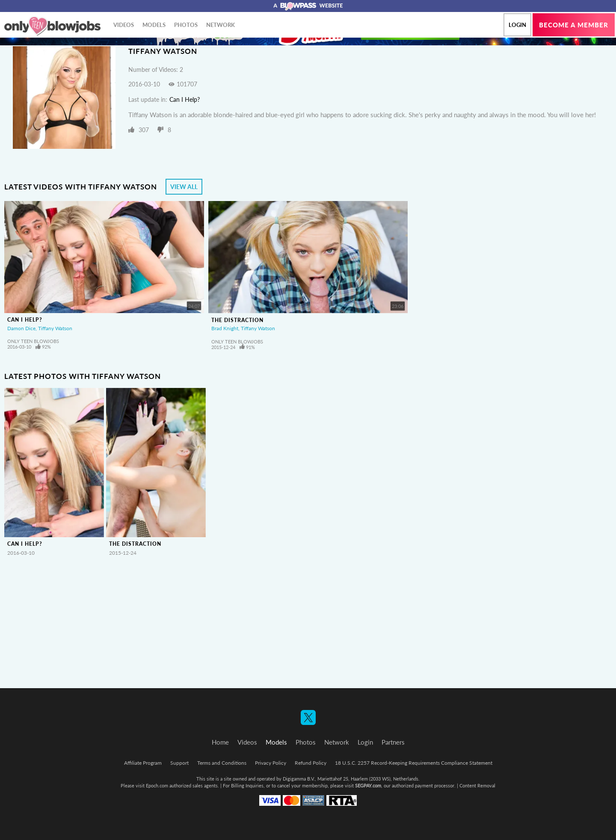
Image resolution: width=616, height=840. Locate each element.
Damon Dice (21, 328)
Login (517, 25)
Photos (186, 25)
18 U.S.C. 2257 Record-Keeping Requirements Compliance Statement (414, 763)
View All (184, 187)
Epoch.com (157, 785)
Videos (124, 25)
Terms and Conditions (222, 763)
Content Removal (477, 785)
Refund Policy (311, 763)
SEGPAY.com (368, 785)
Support (179, 763)
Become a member (574, 25)
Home (220, 742)
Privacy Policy (271, 763)
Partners (393, 742)
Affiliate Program (143, 763)
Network (221, 25)
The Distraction (237, 320)
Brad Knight (225, 328)
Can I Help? (185, 99)
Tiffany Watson (55, 328)
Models (154, 25)
